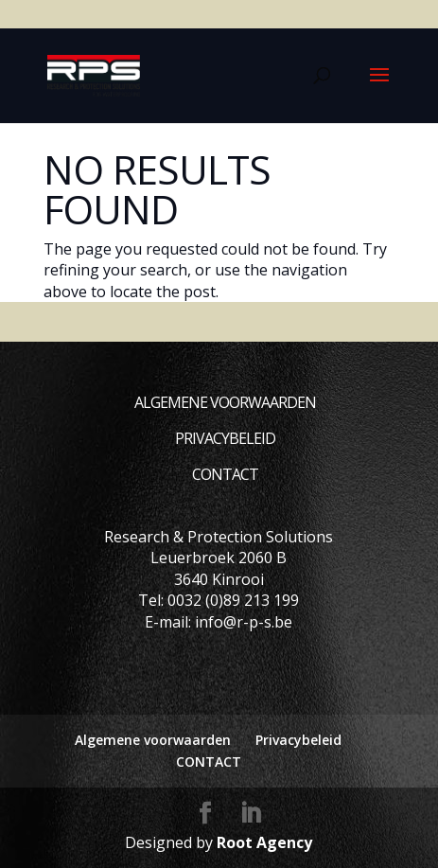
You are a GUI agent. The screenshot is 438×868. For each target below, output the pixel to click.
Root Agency (264, 842)
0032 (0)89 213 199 (233, 600)
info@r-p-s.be (244, 622)
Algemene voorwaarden (225, 402)
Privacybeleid (225, 438)
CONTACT (225, 474)
